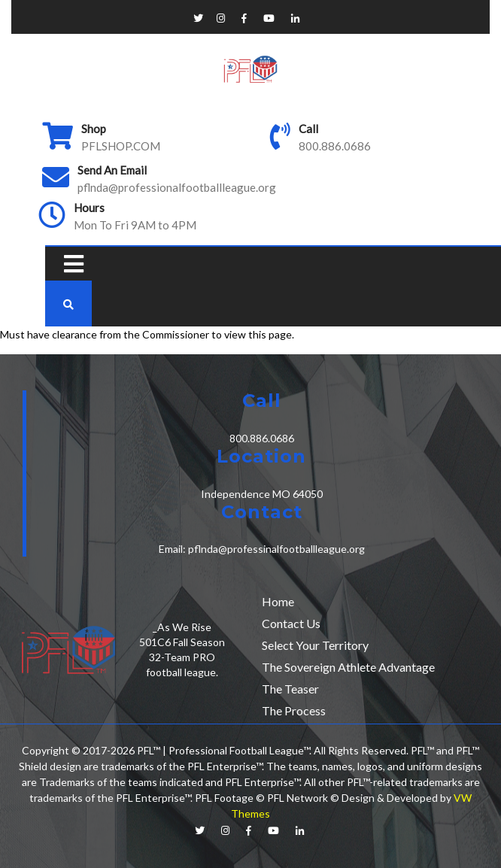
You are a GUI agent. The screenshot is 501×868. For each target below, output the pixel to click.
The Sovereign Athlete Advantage (348, 667)
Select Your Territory (315, 645)
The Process (294, 710)
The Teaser (290, 689)
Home (278, 601)
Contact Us (291, 623)
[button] (70, 264)
